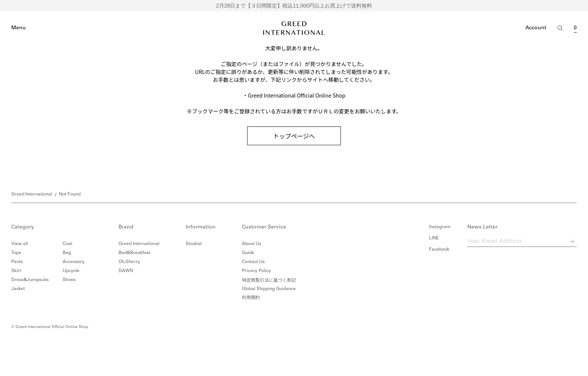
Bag (67, 253)
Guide (248, 253)
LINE (434, 238)
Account (536, 28)
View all (19, 244)
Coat (67, 244)
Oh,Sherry (129, 262)
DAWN (126, 271)
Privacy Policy (256, 271)
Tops (16, 253)
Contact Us (253, 262)
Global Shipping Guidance (269, 289)
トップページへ (294, 136)
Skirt (16, 271)
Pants (17, 262)
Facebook (439, 250)
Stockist (194, 244)
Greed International (32, 194)
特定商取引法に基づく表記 (269, 280)
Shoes (69, 280)
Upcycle (71, 271)
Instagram (440, 227)
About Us (252, 244)
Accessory (74, 262)
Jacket (18, 289)
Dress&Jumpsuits (30, 280)
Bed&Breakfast (134, 253)
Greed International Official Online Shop (297, 95)
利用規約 (251, 298)
